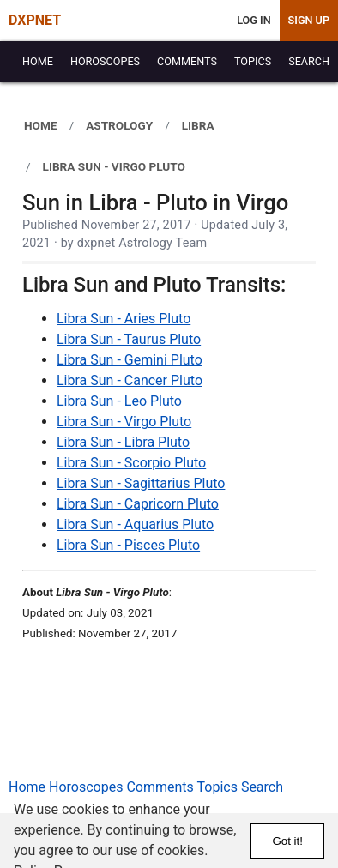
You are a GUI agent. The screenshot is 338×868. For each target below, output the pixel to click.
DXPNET (35, 20)
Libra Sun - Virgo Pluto (124, 422)
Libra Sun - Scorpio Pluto (131, 463)
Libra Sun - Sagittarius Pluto (141, 483)
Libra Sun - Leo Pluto (119, 401)
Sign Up (309, 20)
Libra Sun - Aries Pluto (124, 319)
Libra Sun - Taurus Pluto (129, 339)
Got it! (287, 841)
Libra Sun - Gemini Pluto (130, 360)
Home (27, 787)
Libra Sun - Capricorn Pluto (138, 504)
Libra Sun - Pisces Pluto (128, 545)
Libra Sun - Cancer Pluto (130, 380)
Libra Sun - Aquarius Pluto (135, 524)
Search (262, 787)
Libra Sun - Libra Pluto (123, 442)
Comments (160, 787)
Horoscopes (86, 787)
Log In (253, 20)
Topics (217, 787)
